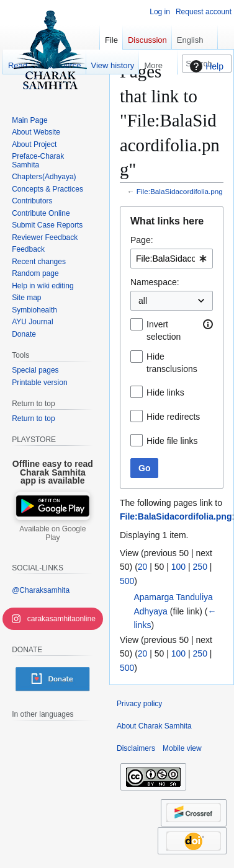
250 (200, 567)
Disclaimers (136, 748)
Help (205, 66)
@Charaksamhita (41, 590)
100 (178, 567)
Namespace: (155, 282)
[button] (208, 324)
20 (143, 567)
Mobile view (182, 748)
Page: (142, 240)
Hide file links (172, 441)
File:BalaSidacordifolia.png (180, 191)
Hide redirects (173, 417)
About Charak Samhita (154, 726)
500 (127, 581)
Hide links (165, 392)
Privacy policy (139, 704)
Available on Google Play (52, 533)
